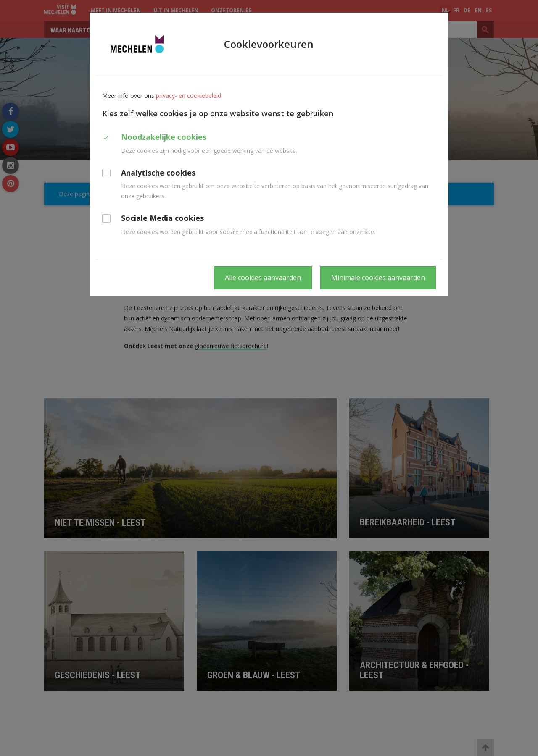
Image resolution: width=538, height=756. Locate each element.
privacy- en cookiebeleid (189, 96)
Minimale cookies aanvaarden (378, 278)
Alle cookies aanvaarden (263, 278)
